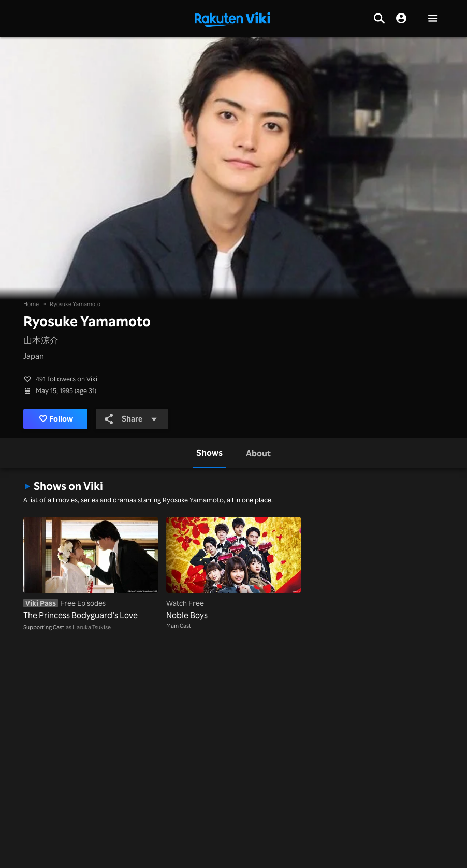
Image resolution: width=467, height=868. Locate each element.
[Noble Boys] (233, 570)
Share (132, 419)
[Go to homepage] (232, 19)
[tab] (209, 453)
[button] (433, 19)
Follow (56, 419)
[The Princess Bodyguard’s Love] (91, 570)
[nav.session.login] (401, 19)
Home (31, 304)
